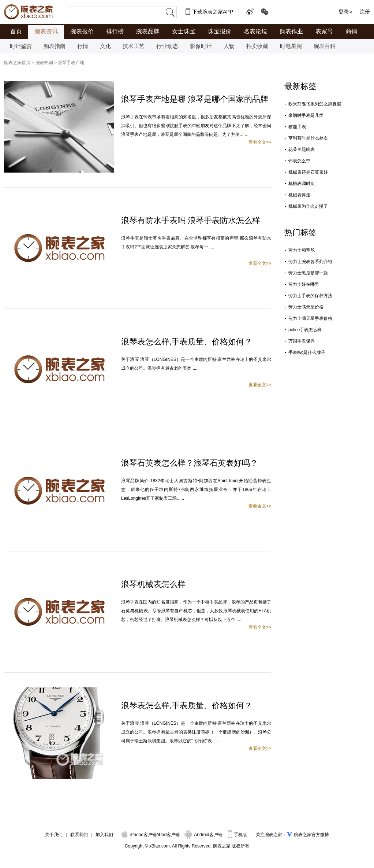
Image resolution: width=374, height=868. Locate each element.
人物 (229, 46)
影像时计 (201, 46)
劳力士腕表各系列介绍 (310, 262)
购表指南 (55, 46)
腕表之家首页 (17, 63)
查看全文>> (260, 142)
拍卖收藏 (257, 46)
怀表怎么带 (299, 161)
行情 (83, 46)
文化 (105, 46)
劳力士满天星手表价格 (310, 318)
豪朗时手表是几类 (306, 115)
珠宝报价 (220, 31)
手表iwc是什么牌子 (307, 352)
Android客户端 (204, 835)
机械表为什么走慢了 (308, 206)
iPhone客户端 (139, 835)
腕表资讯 (46, 31)
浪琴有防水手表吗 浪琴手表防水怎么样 (191, 220)
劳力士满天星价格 (306, 307)
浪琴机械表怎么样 (153, 584)
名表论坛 (255, 31)
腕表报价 (82, 31)
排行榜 (115, 31)
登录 (344, 12)
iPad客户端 (169, 835)
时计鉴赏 (21, 46)
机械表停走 (299, 195)
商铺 (351, 31)
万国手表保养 (302, 341)
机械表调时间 (302, 184)
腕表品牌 (148, 31)
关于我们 (54, 835)
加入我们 (104, 835)
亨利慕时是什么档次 (308, 138)
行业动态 (167, 46)
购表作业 (291, 31)
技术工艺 (134, 46)
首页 (16, 31)
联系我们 (79, 835)
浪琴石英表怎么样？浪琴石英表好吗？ (190, 463)
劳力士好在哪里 (304, 284)
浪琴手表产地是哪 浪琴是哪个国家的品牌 (195, 99)
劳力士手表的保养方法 (310, 296)
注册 (365, 12)
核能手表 (297, 127)
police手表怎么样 (305, 330)
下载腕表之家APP (213, 12)
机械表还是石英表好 (308, 172)
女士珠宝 (184, 31)
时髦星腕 (291, 46)
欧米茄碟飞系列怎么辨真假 (315, 104)
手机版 (238, 835)
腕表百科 (325, 46)
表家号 (324, 31)
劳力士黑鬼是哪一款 (308, 273)
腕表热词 (44, 63)
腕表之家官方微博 (311, 835)
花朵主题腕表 (302, 149)
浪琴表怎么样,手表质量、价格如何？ (187, 342)
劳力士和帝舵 (302, 250)
